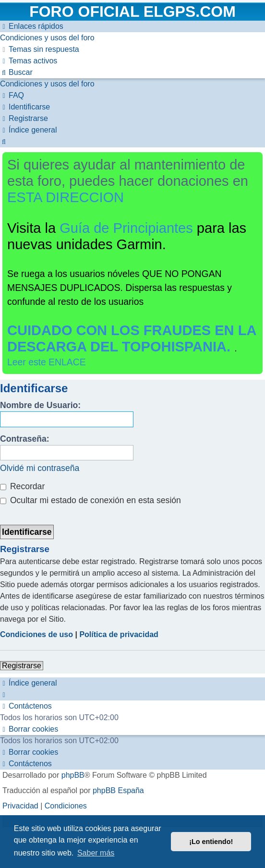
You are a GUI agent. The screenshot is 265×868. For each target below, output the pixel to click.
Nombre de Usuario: (40, 405)
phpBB (73, 775)
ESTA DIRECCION (66, 197)
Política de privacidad (119, 634)
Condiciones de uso (36, 634)
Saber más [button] (96, 853)
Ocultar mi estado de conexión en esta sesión (90, 500)
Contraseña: (25, 439)
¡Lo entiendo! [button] (211, 842)
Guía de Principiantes (126, 228)
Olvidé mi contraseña (40, 468)
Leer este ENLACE (47, 362)
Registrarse (22, 666)
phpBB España (118, 790)
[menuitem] (47, 38)
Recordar (22, 486)
